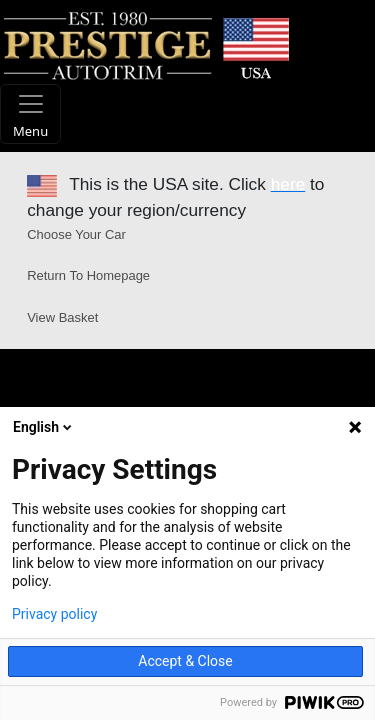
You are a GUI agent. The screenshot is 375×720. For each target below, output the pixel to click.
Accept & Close (185, 661)
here (288, 184)
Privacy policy (54, 614)
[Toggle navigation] (30, 114)
